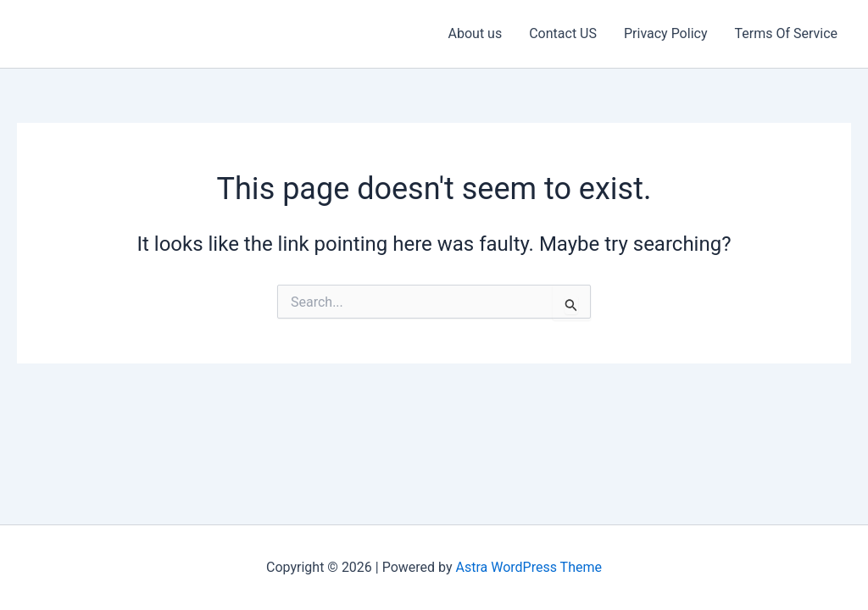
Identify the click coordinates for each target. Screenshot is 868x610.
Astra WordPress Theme (529, 567)
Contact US (563, 33)
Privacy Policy (666, 33)
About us (476, 33)
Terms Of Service (786, 33)
